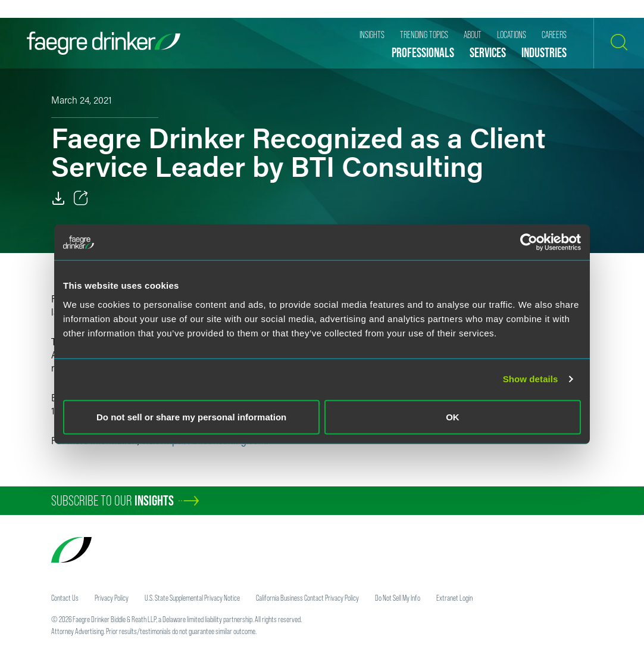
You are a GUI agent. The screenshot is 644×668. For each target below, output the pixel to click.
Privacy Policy (112, 598)
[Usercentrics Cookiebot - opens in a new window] (529, 242)
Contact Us (65, 598)
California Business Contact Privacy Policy (307, 598)
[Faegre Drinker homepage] (104, 43)
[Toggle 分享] (81, 198)
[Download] (58, 198)
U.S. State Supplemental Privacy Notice (192, 598)
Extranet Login (454, 598)
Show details (531, 379)
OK (453, 416)
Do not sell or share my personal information (191, 416)
